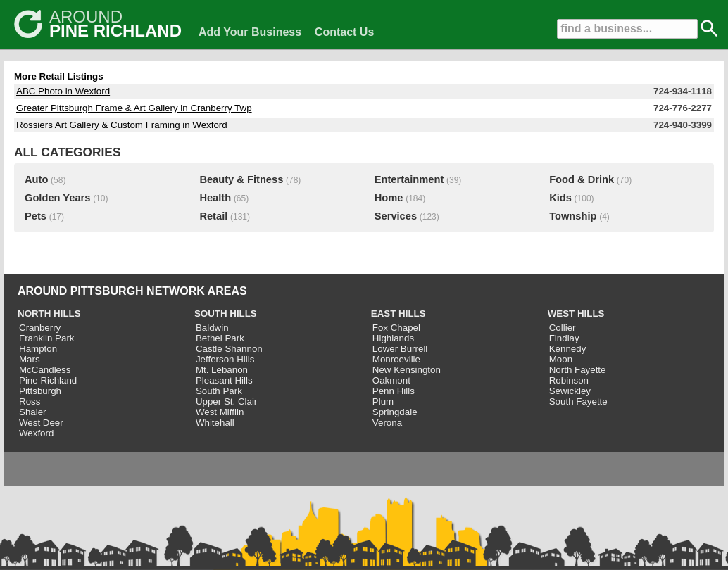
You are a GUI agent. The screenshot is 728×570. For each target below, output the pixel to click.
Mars (30, 359)
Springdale (395, 412)
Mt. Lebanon (222, 370)
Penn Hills (394, 391)
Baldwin (212, 328)
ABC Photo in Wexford (63, 91)
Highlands (393, 338)
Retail (213, 216)
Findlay (564, 338)
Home (389, 198)
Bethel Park (220, 338)
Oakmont (391, 380)
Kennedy (568, 349)
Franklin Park (47, 338)
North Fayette (578, 370)
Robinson (569, 380)
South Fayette (578, 401)
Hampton (38, 349)
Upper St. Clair (226, 401)
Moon (561, 359)
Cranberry (40, 328)
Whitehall (215, 423)
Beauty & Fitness (241, 179)
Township (573, 216)
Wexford (36, 433)
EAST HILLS (398, 313)
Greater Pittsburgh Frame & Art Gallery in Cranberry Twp (134, 108)
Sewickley (570, 391)
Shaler (33, 412)
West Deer (41, 423)
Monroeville (396, 359)
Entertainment (409, 179)
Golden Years (57, 198)
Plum (383, 401)
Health (215, 198)
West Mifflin (220, 412)
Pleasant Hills (224, 380)
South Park (219, 391)
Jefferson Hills (225, 359)
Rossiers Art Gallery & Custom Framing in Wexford (122, 125)
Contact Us (344, 32)
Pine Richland (48, 380)
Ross (30, 401)
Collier (563, 328)
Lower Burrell (400, 349)
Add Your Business (250, 32)
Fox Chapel (396, 328)
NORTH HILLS (49, 313)
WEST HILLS (576, 313)
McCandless (45, 370)
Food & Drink (582, 179)
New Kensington (407, 370)
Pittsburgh (40, 391)
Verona (387, 423)
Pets (36, 216)
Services (396, 216)
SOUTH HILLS (226, 313)
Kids (560, 198)
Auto (36, 179)
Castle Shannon (229, 349)
